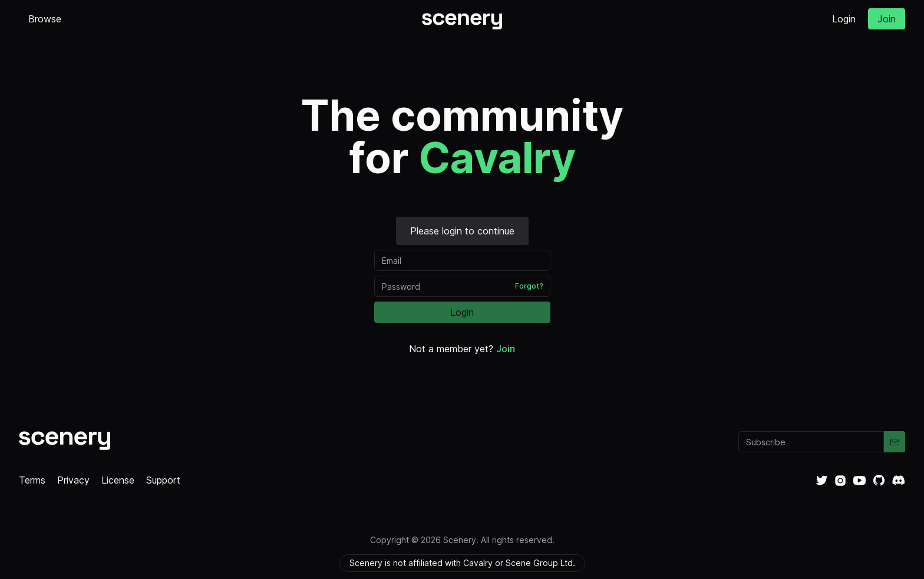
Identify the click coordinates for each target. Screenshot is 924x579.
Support (163, 480)
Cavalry (497, 158)
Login (844, 19)
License (118, 480)
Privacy (73, 480)
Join (887, 19)
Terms (32, 480)
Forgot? (529, 286)
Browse (45, 19)
